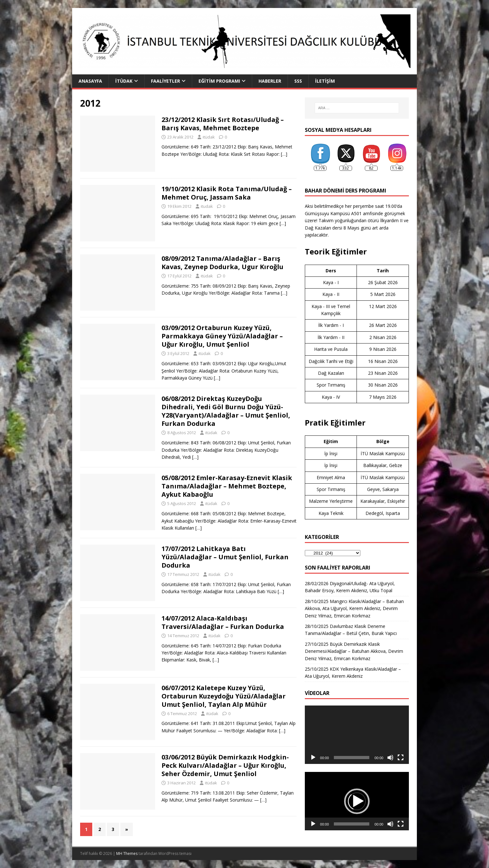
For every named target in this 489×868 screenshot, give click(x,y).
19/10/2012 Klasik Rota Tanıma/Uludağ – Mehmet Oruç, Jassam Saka (227, 193)
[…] (284, 154)
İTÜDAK (124, 81)
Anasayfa (90, 81)
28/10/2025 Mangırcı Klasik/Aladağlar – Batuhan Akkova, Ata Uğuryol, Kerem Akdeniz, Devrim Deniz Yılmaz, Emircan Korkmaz (354, 608)
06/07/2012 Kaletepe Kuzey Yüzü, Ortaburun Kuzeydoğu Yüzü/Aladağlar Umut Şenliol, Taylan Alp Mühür (224, 696)
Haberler (270, 81)
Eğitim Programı (219, 81)
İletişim (325, 81)
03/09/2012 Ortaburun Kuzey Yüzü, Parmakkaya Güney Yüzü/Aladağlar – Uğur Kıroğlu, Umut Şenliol (222, 336)
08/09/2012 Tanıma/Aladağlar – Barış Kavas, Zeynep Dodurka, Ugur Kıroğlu (222, 263)
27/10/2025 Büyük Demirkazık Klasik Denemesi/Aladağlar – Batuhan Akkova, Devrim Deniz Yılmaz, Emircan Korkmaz (354, 651)
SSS (298, 81)
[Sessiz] (390, 758)
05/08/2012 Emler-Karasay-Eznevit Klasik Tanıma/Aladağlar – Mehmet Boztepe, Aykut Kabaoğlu (227, 486)
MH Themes (127, 853)
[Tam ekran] (401, 758)
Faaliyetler (166, 81)
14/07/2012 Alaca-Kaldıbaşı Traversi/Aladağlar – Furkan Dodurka (223, 622)
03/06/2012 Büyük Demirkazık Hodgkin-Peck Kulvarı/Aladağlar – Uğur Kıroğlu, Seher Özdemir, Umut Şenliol (225, 765)
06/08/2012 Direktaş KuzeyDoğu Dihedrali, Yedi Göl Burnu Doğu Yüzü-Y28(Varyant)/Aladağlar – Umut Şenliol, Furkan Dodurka (226, 411)
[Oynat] (313, 758)
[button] (357, 801)
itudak (207, 206)
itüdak (209, 137)
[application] (357, 735)
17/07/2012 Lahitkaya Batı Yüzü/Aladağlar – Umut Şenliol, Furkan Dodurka (225, 557)
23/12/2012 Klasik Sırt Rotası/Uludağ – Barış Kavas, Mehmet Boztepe (223, 124)
